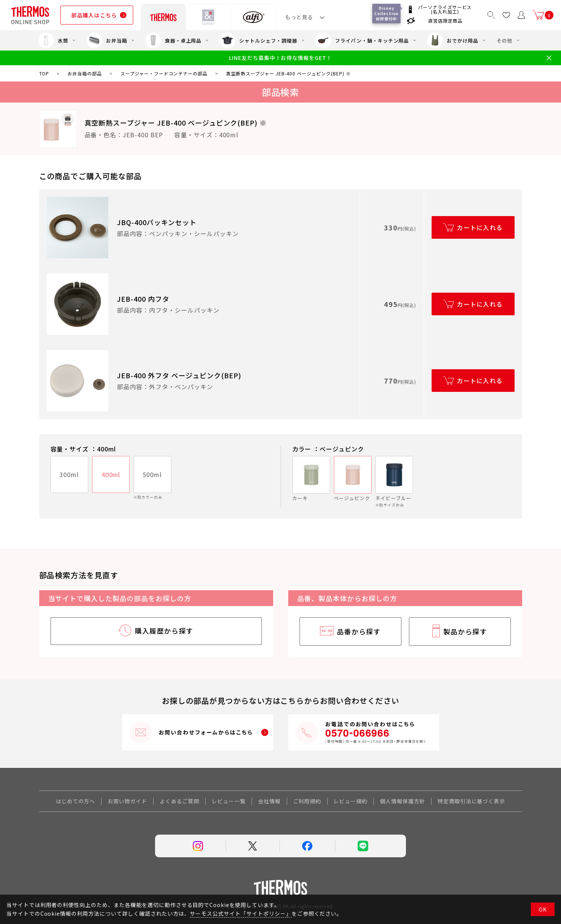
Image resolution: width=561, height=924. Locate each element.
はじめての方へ (76, 801)
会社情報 (269, 801)
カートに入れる (480, 227)
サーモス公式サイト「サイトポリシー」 (241, 913)
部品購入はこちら (94, 15)
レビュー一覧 (229, 801)
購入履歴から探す (164, 631)
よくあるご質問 (179, 801)
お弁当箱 (107, 40)
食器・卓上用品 (174, 40)
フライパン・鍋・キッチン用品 (362, 40)
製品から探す (465, 631)
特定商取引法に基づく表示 (472, 801)
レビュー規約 (350, 801)
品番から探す (359, 631)
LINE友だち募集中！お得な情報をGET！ (280, 58)
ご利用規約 (307, 801)
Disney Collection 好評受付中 (388, 13)
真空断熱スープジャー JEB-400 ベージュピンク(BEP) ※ (176, 123)
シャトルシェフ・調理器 (258, 40)
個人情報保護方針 (403, 801)
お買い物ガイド (127, 801)
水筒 (53, 40)
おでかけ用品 (453, 40)
